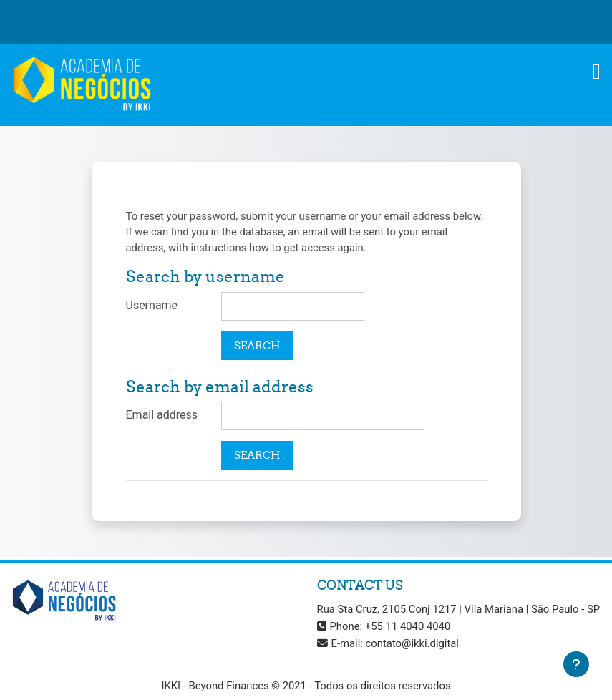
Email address (162, 415)
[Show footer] (576, 664)
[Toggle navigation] (597, 72)
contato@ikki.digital (412, 643)
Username (152, 305)
